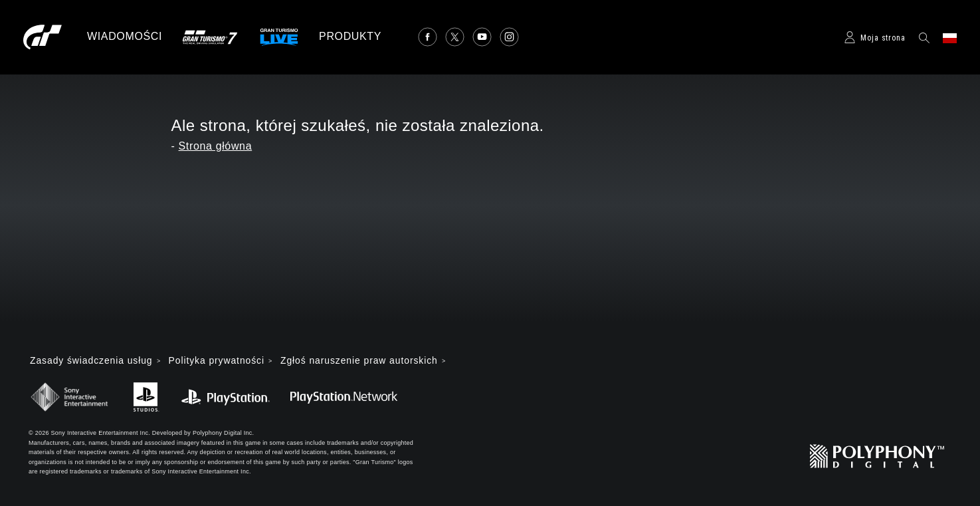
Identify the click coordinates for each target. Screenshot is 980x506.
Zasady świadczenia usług (92, 361)
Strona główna (216, 146)
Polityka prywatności (218, 361)
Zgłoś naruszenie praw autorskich (362, 361)
